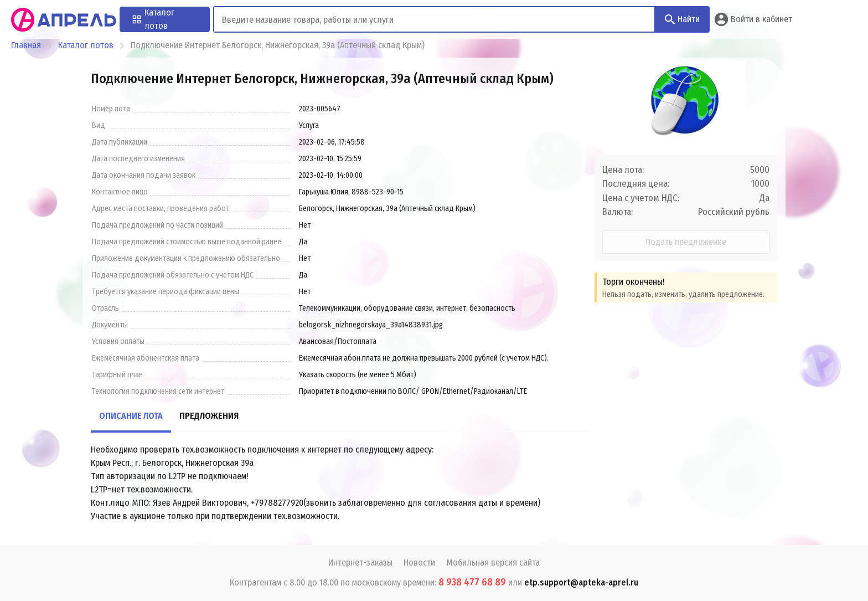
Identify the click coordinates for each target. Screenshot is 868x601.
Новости (419, 563)
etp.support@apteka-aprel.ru (581, 582)
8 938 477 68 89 (472, 582)
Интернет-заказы (360, 563)
